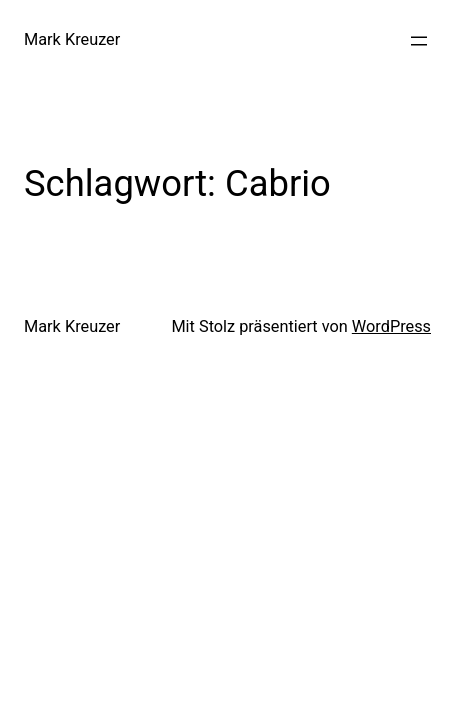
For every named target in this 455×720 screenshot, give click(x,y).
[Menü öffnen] (419, 41)
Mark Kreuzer (72, 39)
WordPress (391, 326)
